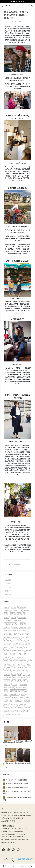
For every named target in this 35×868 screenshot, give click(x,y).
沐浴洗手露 (7, 684)
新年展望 (6, 708)
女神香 (21, 698)
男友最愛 (15, 698)
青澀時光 (14, 711)
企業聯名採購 (5, 818)
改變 (14, 667)
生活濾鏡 (6, 711)
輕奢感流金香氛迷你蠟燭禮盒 (18, 691)
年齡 (5, 664)
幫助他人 (23, 657)
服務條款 (29, 815)
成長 (5, 667)
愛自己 (29, 664)
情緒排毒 (20, 667)
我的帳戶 (4, 815)
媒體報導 (8, 591)
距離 (5, 637)
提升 (19, 677)
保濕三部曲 (18, 701)
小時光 (10, 637)
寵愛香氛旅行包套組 (25, 627)
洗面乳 (23, 694)
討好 (21, 610)
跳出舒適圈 (7, 674)
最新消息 (8, 594)
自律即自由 (7, 610)
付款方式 (29, 812)
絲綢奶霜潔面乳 (14, 694)
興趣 (25, 654)
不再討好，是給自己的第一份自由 (16, 784)
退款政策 (16, 815)
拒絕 (10, 677)
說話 (5, 677)
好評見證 (8, 587)
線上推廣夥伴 (5, 821)
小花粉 (20, 711)
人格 (24, 664)
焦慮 (10, 664)
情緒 (10, 644)
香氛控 (6, 661)
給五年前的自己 (18, 634)
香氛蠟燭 (29, 651)
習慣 (20, 654)
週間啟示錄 (7, 627)
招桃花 (27, 698)
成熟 (5, 671)
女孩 (12, 657)
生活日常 (6, 704)
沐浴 (16, 654)
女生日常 (15, 684)
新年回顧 (14, 708)
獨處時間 (17, 564)
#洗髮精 (6, 701)
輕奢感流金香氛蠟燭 (20, 661)
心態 (22, 644)
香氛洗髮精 (7, 681)
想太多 (6, 647)
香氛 (11, 654)
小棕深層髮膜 (22, 617)
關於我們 (10, 812)
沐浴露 (6, 654)
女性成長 (6, 617)
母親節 (27, 634)
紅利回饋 (10, 815)
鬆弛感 (14, 674)
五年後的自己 (8, 634)
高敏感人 (28, 644)
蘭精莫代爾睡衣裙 (9, 687)
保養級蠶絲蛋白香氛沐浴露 (16, 651)
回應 (24, 674)
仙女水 (6, 694)
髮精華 (25, 681)
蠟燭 (11, 661)
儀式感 (6, 614)
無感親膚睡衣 (23, 684)
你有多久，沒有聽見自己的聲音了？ (16, 787)
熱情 (28, 677)
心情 (10, 671)
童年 (19, 664)
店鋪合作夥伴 (20, 818)
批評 (20, 674)
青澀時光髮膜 (17, 620)
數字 (14, 664)
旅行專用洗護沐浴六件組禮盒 (12, 631)
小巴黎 (19, 614)
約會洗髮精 (7, 698)
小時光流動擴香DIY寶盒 (11, 624)
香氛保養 (16, 671)
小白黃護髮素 (8, 620)
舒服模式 (12, 647)
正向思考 (16, 644)
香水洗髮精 (27, 701)
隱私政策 (22, 815)
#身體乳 (21, 708)
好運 (10, 641)
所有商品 (4, 812)
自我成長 (6, 657)
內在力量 (14, 617)
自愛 (20, 681)
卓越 (25, 647)
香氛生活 (22, 704)
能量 (14, 677)
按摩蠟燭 (27, 610)
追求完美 (20, 647)
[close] (33, 2)
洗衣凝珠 (14, 607)
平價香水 (15, 610)
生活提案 (8, 580)
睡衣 (12, 701)
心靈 (17, 657)
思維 (29, 661)
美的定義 (6, 607)
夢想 (24, 677)
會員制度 (22, 812)
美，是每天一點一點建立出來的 (15, 780)
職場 (26, 667)
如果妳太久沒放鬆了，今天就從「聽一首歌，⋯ (17, 792)
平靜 (24, 641)
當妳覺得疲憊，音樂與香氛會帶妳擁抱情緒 (17, 799)
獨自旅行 (22, 624)
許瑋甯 (14, 681)
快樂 (28, 641)
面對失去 (25, 631)
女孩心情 (24, 637)
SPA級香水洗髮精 (21, 687)
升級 (10, 667)
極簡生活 (17, 714)
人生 (19, 641)
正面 (29, 674)
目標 (5, 644)
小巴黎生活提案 (8, 714)
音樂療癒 (12, 614)
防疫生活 (27, 711)
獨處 (24, 614)
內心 (14, 641)
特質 (5, 641)
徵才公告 (13, 818)
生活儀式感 (14, 704)
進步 (5, 651)
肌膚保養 (28, 708)
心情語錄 (15, 627)
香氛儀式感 (21, 607)
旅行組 (6, 691)
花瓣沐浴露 (24, 671)
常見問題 (13, 821)
